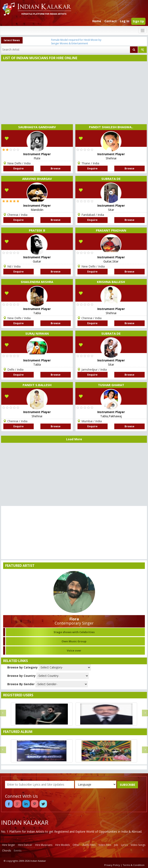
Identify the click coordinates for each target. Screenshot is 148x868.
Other (76, 845)
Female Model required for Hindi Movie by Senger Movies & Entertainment (76, 42)
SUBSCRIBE (127, 785)
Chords (6, 851)
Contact (111, 21)
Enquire (19, 168)
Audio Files (89, 845)
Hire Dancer (25, 845)
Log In (125, 21)
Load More (74, 439)
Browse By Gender (21, 684)
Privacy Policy (112, 865)
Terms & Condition (134, 865)
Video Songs (138, 845)
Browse (56, 168)
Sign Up (138, 21)
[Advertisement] (73, 93)
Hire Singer (9, 845)
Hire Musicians (44, 845)
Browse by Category (23, 667)
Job (116, 845)
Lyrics (124, 845)
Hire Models (62, 845)
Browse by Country (21, 676)
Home (97, 21)
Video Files (105, 845)
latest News (12, 40)
